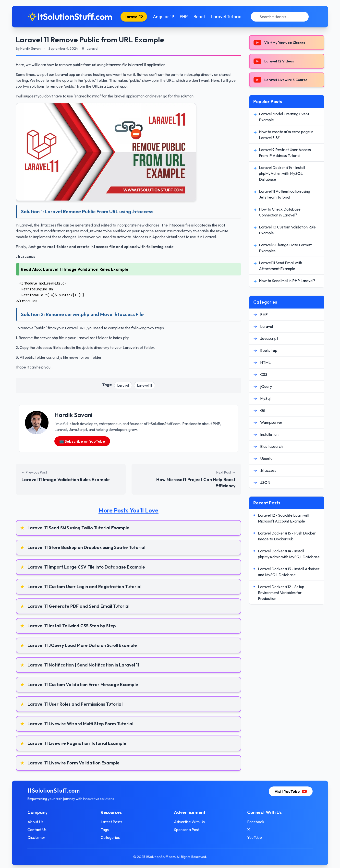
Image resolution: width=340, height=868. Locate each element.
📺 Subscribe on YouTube (82, 441)
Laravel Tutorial (227, 17)
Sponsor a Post (187, 830)
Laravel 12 (134, 17)
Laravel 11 (145, 385)
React (199, 17)
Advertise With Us (189, 822)
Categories (110, 837)
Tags (105, 830)
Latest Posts (111, 822)
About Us (35, 822)
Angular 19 (163, 17)
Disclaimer (36, 837)
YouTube (255, 837)
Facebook (256, 822)
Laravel (123, 385)
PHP (184, 17)
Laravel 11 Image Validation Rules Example (86, 269)
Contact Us (37, 830)
